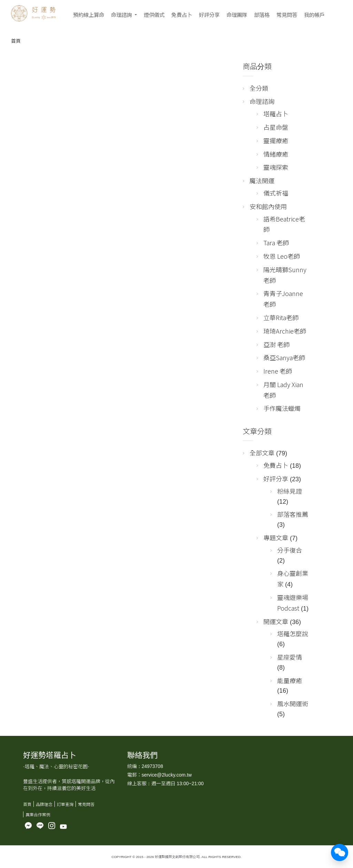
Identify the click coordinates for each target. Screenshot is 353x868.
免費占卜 (182, 14)
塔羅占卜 (276, 114)
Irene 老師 (278, 371)
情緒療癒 (276, 154)
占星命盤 (276, 127)
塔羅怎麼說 (293, 633)
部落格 (262, 14)
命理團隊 (237, 14)
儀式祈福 (276, 193)
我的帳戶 (314, 14)
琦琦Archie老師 (285, 331)
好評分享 (209, 14)
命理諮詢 (121, 14)
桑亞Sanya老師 (284, 357)
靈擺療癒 (276, 140)
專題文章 (276, 537)
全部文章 (262, 453)
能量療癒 (290, 680)
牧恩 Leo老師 (282, 256)
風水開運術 (293, 703)
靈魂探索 (276, 167)
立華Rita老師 (281, 317)
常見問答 (287, 14)
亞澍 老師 (276, 344)
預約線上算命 (89, 14)
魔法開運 (262, 180)
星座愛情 (290, 657)
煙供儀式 (154, 14)
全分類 (259, 88)
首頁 (16, 41)
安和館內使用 (268, 206)
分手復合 (290, 550)
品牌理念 (44, 804)
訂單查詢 (65, 804)
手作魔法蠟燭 (282, 408)
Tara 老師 (276, 243)
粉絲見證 (290, 491)
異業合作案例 (38, 814)
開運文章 (276, 621)
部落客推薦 (293, 514)
